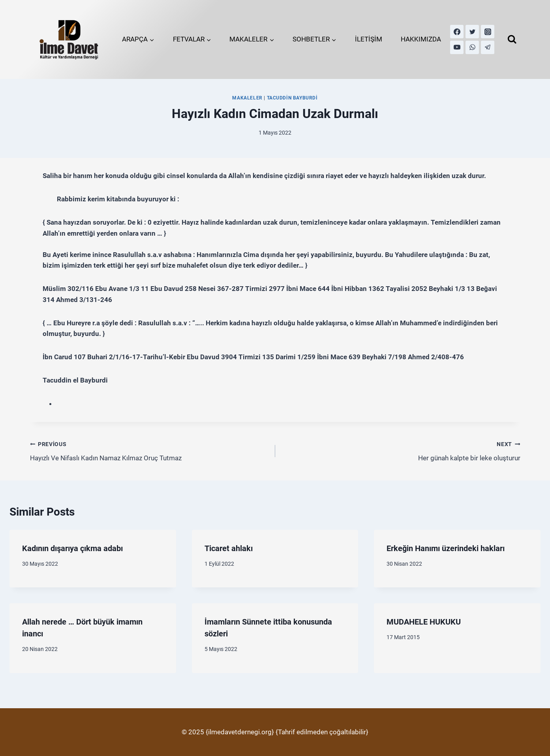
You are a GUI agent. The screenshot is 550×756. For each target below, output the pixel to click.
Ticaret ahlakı (229, 548)
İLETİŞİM (369, 39)
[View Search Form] (512, 39)
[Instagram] (488, 32)
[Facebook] (457, 32)
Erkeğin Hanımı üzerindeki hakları (446, 548)
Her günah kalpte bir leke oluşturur (401, 450)
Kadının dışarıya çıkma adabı (72, 548)
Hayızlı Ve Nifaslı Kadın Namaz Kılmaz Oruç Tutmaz (149, 450)
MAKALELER (247, 98)
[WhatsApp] (472, 47)
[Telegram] (488, 47)
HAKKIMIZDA (421, 39)
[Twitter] (472, 32)
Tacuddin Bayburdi (292, 98)
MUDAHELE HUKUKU (424, 622)
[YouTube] (457, 47)
